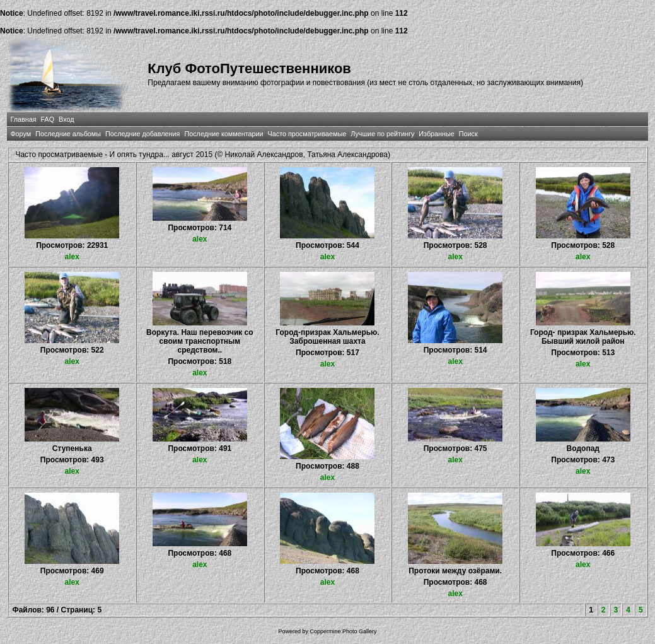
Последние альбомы (68, 134)
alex (72, 257)
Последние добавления (142, 134)
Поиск (468, 134)
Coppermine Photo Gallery (343, 631)
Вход (66, 119)
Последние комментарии (223, 134)
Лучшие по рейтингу (382, 134)
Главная (23, 119)
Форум (20, 134)
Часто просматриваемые (307, 134)
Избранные (436, 134)
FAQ (48, 119)
